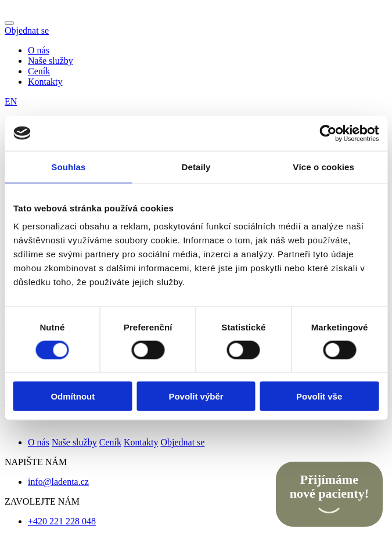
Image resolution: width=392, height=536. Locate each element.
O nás (39, 50)
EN (11, 101)
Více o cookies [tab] (323, 166)
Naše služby (51, 61)
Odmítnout (73, 396)
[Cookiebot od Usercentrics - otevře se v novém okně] (328, 133)
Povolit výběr (196, 396)
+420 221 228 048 (62, 521)
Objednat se (27, 30)
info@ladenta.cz (58, 482)
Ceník (39, 71)
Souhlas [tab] (68, 166)
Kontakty (45, 82)
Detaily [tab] (196, 166)
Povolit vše (319, 396)
